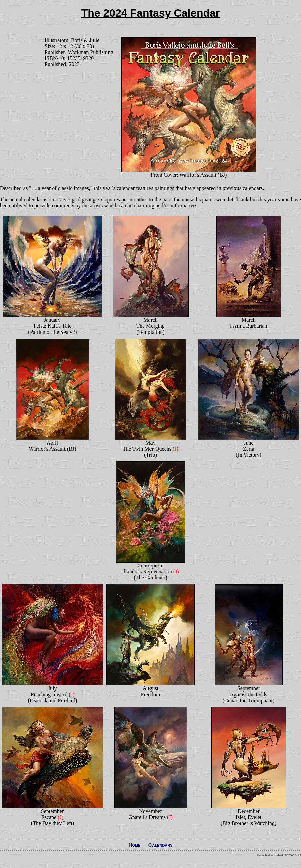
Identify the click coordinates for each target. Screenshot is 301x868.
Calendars (161, 845)
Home (134, 845)
